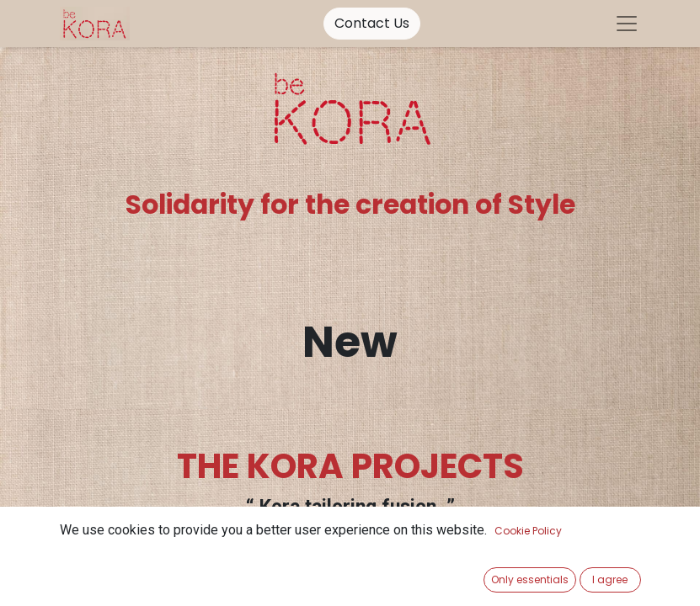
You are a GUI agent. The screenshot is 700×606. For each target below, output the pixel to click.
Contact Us (372, 23)
